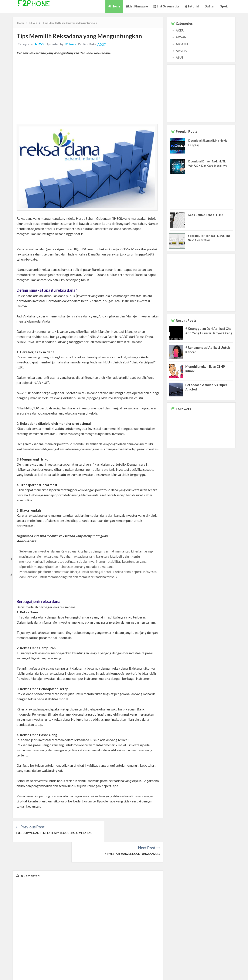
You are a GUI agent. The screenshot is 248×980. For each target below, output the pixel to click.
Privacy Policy (238, 973)
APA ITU (182, 51)
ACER (180, 30)
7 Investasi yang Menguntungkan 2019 (130, 839)
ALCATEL (182, 44)
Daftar (210, 6)
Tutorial (192, 6)
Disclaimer (222, 973)
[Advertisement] (88, 90)
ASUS (180, 57)
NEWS (40, 44)
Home (114, 6)
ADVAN (181, 37)
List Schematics (167, 6)
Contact (209, 973)
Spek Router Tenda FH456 (206, 215)
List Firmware (137, 6)
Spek (224, 6)
